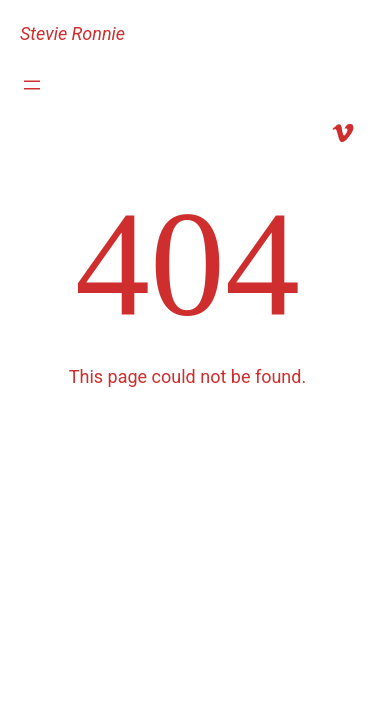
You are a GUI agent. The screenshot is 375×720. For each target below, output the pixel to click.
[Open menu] (32, 85)
